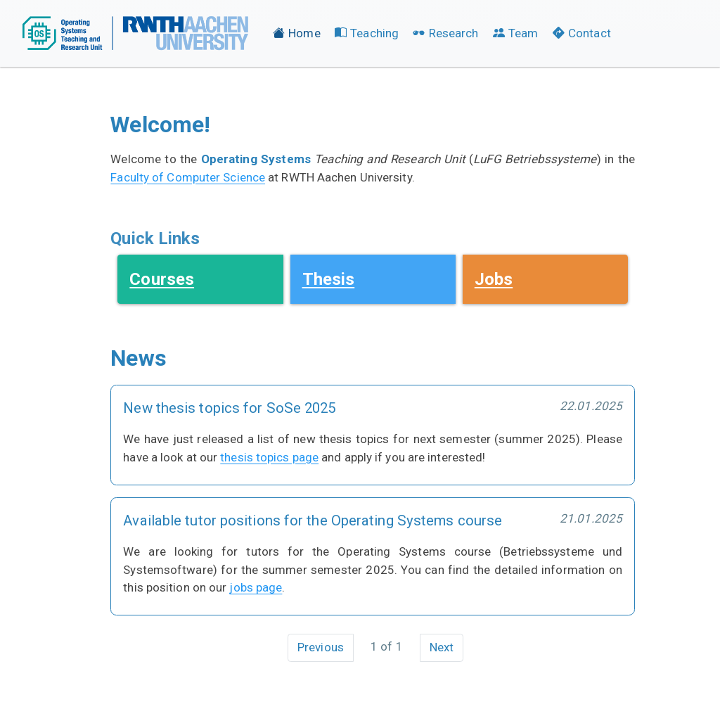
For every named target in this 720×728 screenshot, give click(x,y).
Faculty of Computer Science (188, 177)
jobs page (256, 587)
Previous (321, 647)
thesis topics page (269, 457)
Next (442, 647)
